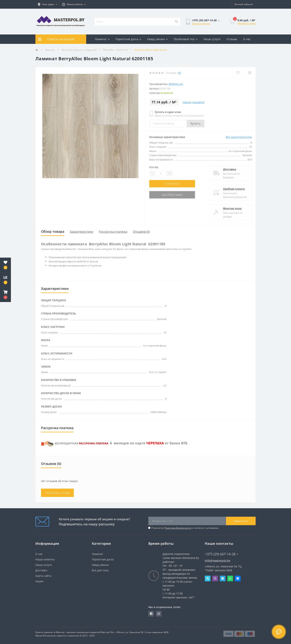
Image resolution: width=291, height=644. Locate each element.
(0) (179, 73)
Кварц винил (157, 39)
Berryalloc (176, 84)
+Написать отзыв (57, 493)
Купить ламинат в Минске (50, 632)
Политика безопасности (178, 528)
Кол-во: (154, 167)
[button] (5, 295)
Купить (196, 124)
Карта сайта (43, 576)
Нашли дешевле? (194, 102)
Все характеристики (239, 137)
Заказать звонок (201, 23)
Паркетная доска (128, 39)
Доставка (230, 169)
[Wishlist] (238, 73)
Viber (215, 578)
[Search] (176, 22)
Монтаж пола (232, 208)
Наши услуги (212, 39)
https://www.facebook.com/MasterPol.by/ (151, 614)
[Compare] (250, 73)
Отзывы (232, 39)
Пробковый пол (186, 39)
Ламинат (102, 39)
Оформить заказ (246, 23)
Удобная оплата (234, 189)
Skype (208, 578)
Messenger (238, 578)
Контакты (101, 48)
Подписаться (241, 521)
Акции (39, 581)
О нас (247, 39)
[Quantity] (161, 173)
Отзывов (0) (141, 232)
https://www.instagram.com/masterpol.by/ (159, 614)
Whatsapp (230, 578)
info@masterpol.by (218, 560)
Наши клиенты (45, 559)
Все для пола (100, 570)
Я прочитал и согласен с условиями (185, 528)
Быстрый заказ (172, 195)
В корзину (172, 184)
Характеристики (82, 232)
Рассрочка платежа (113, 232)
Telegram (223, 578)
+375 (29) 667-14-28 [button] (222, 554)
